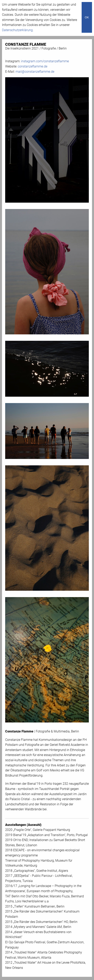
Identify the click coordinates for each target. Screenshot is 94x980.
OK (87, 17)
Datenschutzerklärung (17, 30)
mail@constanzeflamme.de (35, 72)
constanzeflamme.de (33, 66)
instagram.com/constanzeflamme (45, 61)
